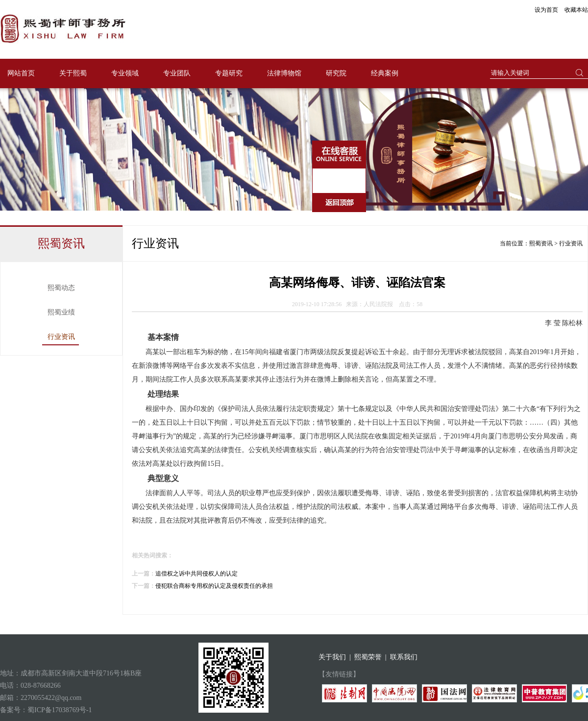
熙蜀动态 (61, 288)
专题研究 (229, 73)
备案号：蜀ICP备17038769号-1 (46, 710)
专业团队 (177, 73)
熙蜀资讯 (541, 243)
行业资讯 (61, 337)
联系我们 (404, 657)
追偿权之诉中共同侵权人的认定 (196, 574)
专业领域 (125, 73)
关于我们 (332, 657)
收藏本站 (576, 10)
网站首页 (21, 73)
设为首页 (546, 10)
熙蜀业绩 (61, 312)
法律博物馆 (284, 73)
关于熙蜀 (73, 73)
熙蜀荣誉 (368, 657)
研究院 (336, 73)
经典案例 (385, 73)
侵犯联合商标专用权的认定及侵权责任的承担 (214, 586)
